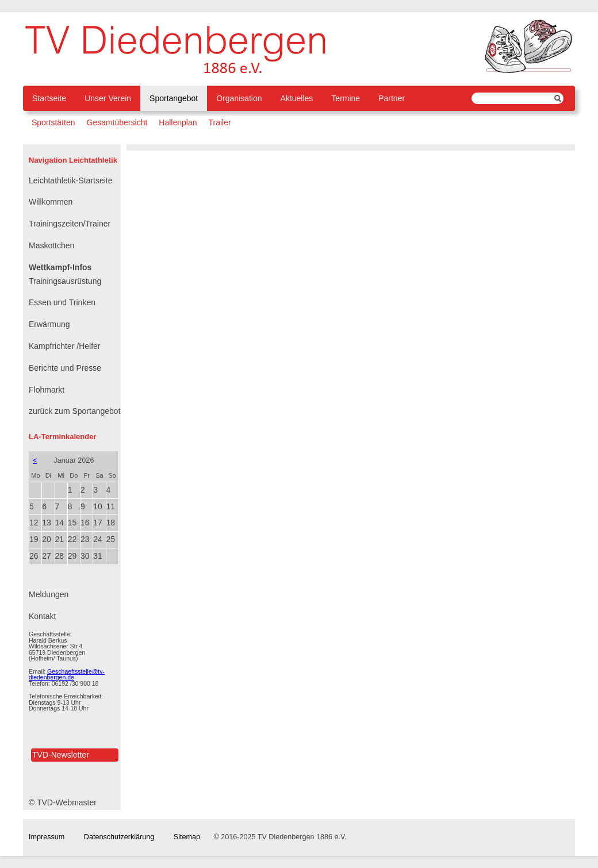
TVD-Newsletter (61, 755)
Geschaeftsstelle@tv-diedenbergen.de (67, 675)
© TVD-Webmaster (63, 802)
